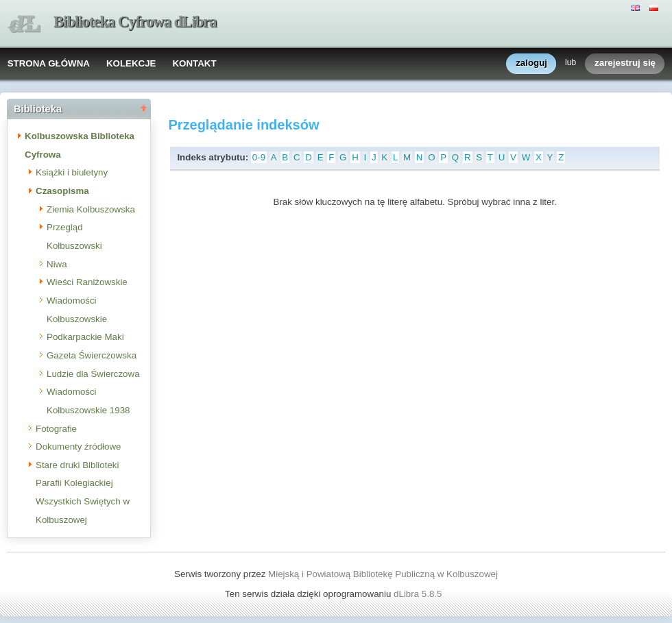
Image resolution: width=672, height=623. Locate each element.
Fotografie (56, 429)
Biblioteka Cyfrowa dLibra (135, 22)
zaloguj (531, 63)
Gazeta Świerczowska (92, 355)
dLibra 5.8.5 (419, 594)
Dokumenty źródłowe (78, 447)
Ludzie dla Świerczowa (93, 374)
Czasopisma (62, 191)
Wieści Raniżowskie (87, 282)
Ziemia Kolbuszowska (91, 209)
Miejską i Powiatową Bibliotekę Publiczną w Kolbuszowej (383, 574)
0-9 (259, 157)
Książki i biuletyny (72, 172)
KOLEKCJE (131, 63)
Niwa (57, 264)
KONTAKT (194, 63)
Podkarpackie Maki (85, 337)
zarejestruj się (625, 63)
